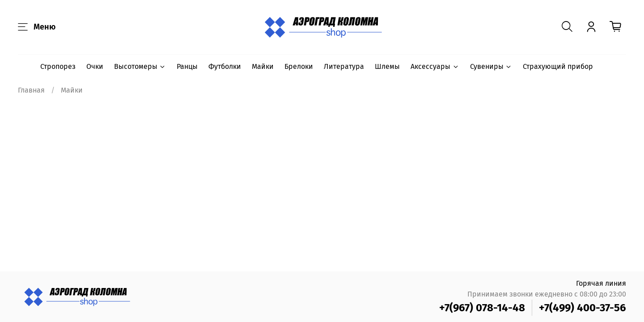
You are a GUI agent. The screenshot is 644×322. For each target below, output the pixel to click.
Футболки (225, 66)
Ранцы (187, 66)
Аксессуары (435, 66)
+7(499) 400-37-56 (583, 308)
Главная (31, 90)
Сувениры (491, 66)
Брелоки (299, 66)
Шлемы (387, 66)
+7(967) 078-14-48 (482, 308)
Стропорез (58, 66)
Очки (95, 66)
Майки (263, 66)
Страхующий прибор (558, 66)
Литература (344, 66)
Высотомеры (140, 66)
